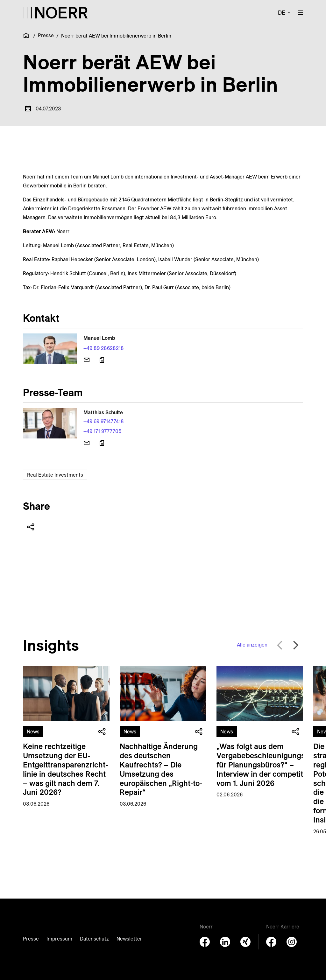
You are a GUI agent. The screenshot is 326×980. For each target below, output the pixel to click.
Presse (46, 35)
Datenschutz (94, 939)
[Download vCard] (102, 360)
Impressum (59, 939)
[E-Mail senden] (87, 360)
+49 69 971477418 (104, 421)
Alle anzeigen (252, 645)
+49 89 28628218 (104, 348)
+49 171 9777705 (102, 431)
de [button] (282, 13)
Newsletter (129, 939)
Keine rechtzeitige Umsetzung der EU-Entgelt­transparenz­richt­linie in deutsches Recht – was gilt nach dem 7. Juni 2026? (65, 769)
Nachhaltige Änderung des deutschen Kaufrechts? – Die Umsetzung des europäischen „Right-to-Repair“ (161, 769)
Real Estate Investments (55, 475)
